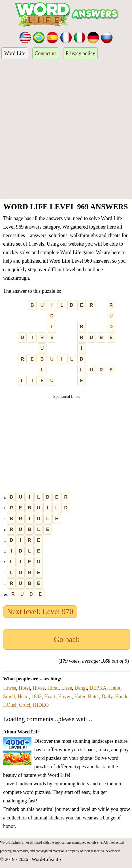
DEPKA (98, 688)
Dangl (81, 688)
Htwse (10, 688)
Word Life (15, 53)
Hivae (39, 688)
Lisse (67, 688)
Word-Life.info (46, 859)
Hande (122, 697)
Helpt (115, 688)
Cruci (25, 705)
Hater (80, 697)
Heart (23, 697)
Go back (67, 639)
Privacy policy (80, 53)
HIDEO (41, 705)
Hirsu (53, 688)
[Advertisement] (66, 130)
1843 (37, 697)
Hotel (24, 688)
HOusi (10, 705)
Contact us (46, 53)
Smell (9, 697)
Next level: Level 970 (40, 612)
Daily (107, 697)
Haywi (65, 697)
